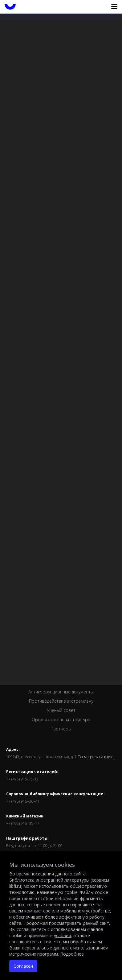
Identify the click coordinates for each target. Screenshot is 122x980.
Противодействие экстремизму (61, 701)
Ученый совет (61, 710)
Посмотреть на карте (96, 757)
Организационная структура (61, 719)
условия (62, 935)
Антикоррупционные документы (61, 692)
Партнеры (61, 729)
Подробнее (72, 954)
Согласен (23, 966)
